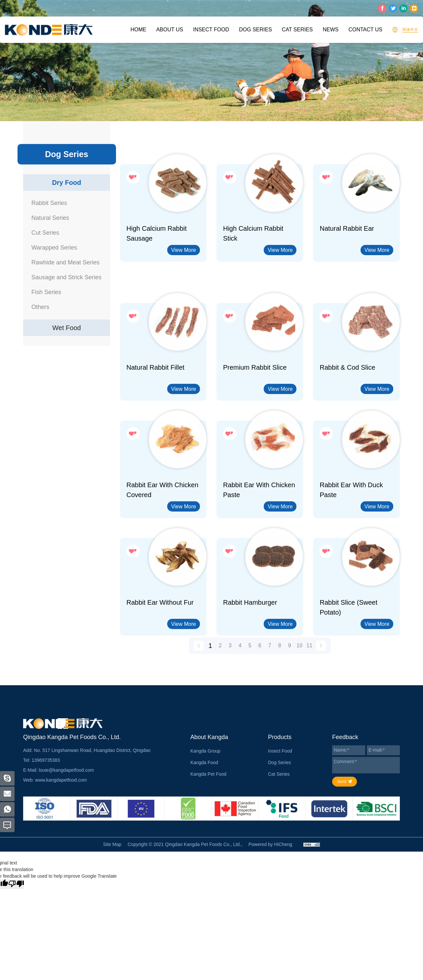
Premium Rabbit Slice (255, 407)
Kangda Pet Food (208, 774)
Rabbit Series (49, 203)
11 (309, 651)
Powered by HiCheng (270, 844)
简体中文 (410, 30)
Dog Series (255, 30)
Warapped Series (54, 248)
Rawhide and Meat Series (65, 262)
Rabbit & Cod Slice (347, 407)
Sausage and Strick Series (66, 277)
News (330, 30)
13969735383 (46, 760)
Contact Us (365, 30)
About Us (170, 30)
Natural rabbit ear (347, 228)
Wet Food (66, 328)
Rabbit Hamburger (250, 642)
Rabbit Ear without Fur (160, 642)
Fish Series (46, 292)
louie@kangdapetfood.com (66, 770)
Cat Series (297, 30)
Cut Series (45, 233)
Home (138, 30)
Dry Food (67, 183)
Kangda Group (205, 751)
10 (299, 651)
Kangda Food (204, 762)
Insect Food (211, 30)
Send (342, 782)
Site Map (112, 844)
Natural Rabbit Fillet (156, 407)
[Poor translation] (16, 884)
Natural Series (50, 218)
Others (40, 307)
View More (184, 250)
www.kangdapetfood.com (61, 780)
